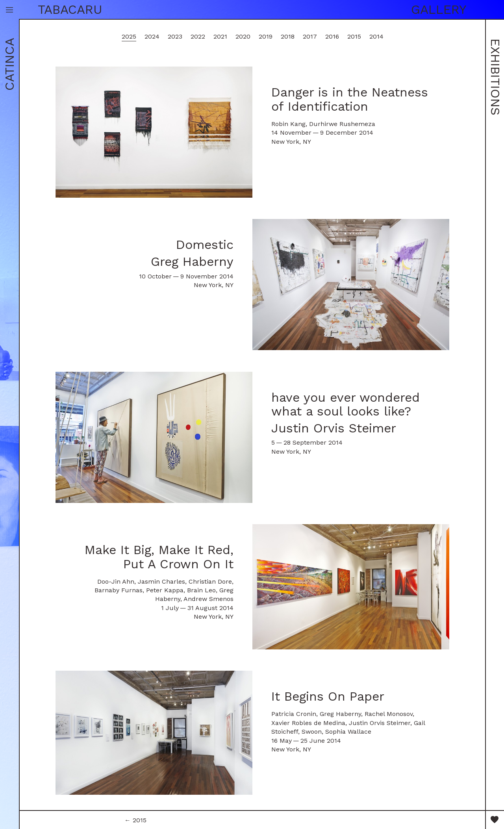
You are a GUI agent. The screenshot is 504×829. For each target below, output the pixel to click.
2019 (266, 36)
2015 (354, 36)
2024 (152, 36)
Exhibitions (495, 77)
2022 (198, 36)
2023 (175, 36)
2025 (129, 36)
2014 (376, 36)
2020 (243, 36)
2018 (288, 36)
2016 (332, 36)
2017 (310, 36)
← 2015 (135, 820)
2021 (220, 36)
